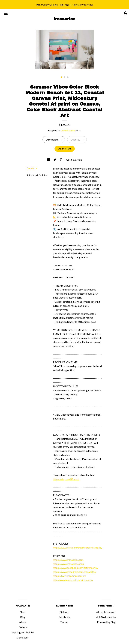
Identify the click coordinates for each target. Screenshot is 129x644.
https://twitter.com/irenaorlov (69, 576)
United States (68, 130)
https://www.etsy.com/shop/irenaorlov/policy (78, 548)
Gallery (23, 627)
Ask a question (74, 160)
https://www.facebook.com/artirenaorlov (76, 568)
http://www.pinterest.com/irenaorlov (73, 580)
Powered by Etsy (106, 622)
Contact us (23, 637)
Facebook (64, 617)
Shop (23, 612)
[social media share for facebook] (49, 160)
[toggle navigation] (6, 13)
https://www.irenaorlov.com (68, 560)
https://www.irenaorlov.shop (68, 564)
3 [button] (68, 77)
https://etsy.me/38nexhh (66, 479)
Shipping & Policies (37, 175)
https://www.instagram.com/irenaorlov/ (75, 572)
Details (32, 168)
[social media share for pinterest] (61, 160)
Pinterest (64, 612)
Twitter (64, 622)
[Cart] (125, 14)
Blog (23, 617)
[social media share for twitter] (55, 160)
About (23, 622)
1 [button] (61, 77)
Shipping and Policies (23, 632)
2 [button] (65, 77)
